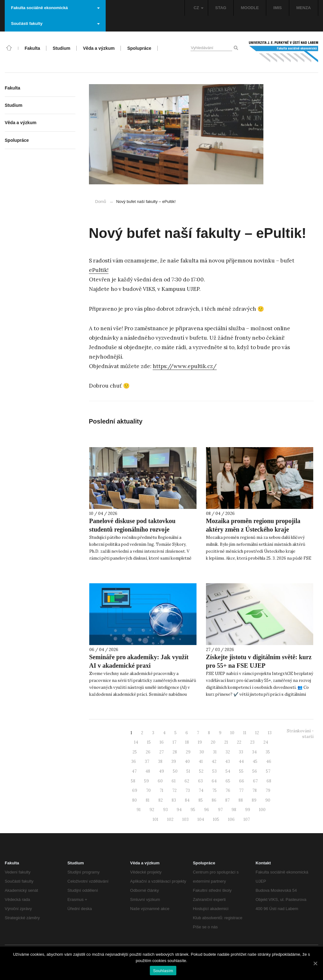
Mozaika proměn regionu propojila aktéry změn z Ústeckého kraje (253, 525)
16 (162, 742)
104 (201, 819)
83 (174, 800)
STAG (221, 8)
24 (266, 742)
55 (241, 771)
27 (161, 752)
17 (174, 742)
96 (207, 810)
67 (255, 781)
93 (165, 810)
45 (255, 761)
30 (202, 752)
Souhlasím (163, 971)
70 (148, 790)
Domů (101, 202)
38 (160, 761)
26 (148, 752)
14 (136, 742)
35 (268, 752)
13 (270, 733)
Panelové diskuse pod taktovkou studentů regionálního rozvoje (132, 525)
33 (241, 752)
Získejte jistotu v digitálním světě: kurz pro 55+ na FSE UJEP (259, 661)
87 (227, 800)
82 (161, 800)
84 (187, 800)
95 (193, 810)
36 (134, 761)
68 (269, 781)
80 (135, 800)
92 (152, 810)
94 (179, 810)
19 (200, 742)
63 (200, 781)
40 (187, 761)
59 (147, 781)
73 (188, 790)
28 (175, 752)
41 (201, 761)
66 (242, 781)
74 (201, 790)
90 (268, 800)
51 (188, 771)
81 (148, 800)
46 (269, 761)
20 (213, 742)
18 (187, 742)
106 (231, 819)
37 (147, 761)
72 (174, 790)
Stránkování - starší (300, 734)
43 (228, 761)
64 (214, 781)
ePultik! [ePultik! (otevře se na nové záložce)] (99, 270)
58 (133, 781)
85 (201, 800)
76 (228, 790)
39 (174, 761)
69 (135, 790)
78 (255, 790)
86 (214, 800)
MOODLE (250, 8)
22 (239, 742)
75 (214, 790)
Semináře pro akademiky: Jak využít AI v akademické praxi (139, 661)
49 (161, 771)
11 (245, 733)
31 (215, 752)
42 (214, 761)
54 (228, 771)
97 (220, 810)
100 (262, 810)
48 (148, 771)
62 (187, 781)
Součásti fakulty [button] (55, 23)
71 (161, 790)
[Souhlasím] (315, 963)
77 (241, 790)
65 (228, 781)
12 (257, 733)
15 (149, 742)
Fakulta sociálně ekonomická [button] (55, 8)
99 (248, 810)
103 (185, 819)
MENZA (303, 8)
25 (135, 752)
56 (255, 771)
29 (188, 752)
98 (234, 810)
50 (175, 771)
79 (268, 790)
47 (134, 771)
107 (247, 819)
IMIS (278, 8)
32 (228, 752)
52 (201, 771)
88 (241, 800)
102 (170, 819)
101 (156, 819)
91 (139, 810)
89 (254, 800)
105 (216, 819)
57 (268, 771)
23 (252, 742)
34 (254, 752)
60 (160, 781)
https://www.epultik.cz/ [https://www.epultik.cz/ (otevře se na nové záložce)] (185, 366)
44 (241, 761)
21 (226, 742)
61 (174, 781)
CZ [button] (199, 8)
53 (214, 771)
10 (232, 733)
